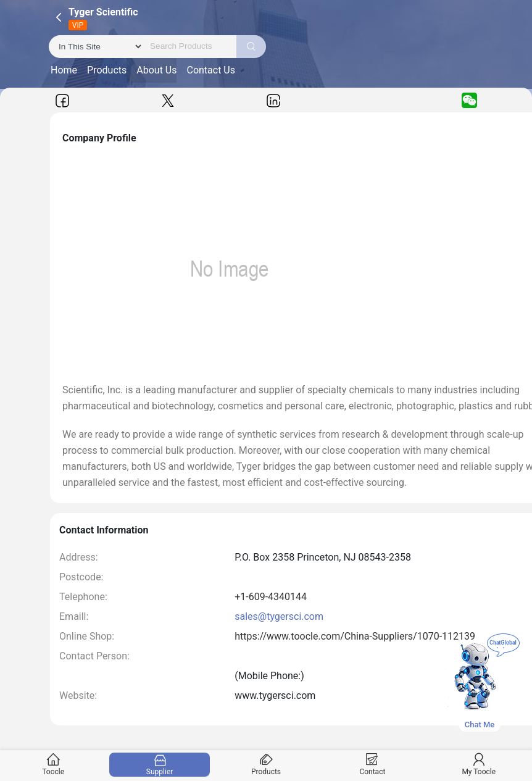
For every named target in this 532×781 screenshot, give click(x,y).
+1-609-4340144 (271, 597)
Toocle (53, 765)
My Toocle (479, 765)
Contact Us (211, 70)
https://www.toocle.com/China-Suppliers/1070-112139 (355, 636)
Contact (372, 765)
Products (107, 70)
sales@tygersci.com (279, 616)
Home (64, 70)
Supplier (160, 765)
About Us (156, 70)
